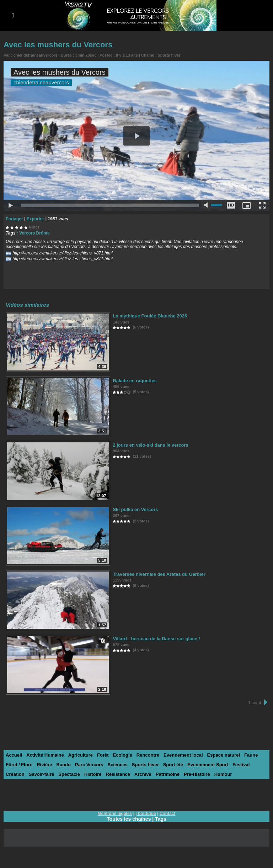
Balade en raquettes (135, 381)
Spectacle (69, 774)
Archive (143, 774)
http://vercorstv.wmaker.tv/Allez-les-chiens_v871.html (62, 253)
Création (15, 774)
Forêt (103, 755)
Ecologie (123, 755)
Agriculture (81, 755)
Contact (168, 814)
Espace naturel (224, 755)
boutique (147, 814)
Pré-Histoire (197, 774)
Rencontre (148, 755)
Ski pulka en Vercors (135, 509)
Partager (14, 219)
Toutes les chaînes (129, 819)
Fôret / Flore (19, 765)
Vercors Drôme (34, 233)
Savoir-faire (42, 774)
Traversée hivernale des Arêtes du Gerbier (159, 574)
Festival (241, 765)
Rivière (44, 765)
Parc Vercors (89, 765)
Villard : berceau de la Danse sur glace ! (156, 639)
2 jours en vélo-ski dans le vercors (150, 445)
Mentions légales (115, 814)
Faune (251, 755)
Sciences (117, 765)
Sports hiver (169, 55)
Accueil (14, 755)
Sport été (173, 765)
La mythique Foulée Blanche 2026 (150, 316)
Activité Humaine (45, 755)
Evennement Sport (208, 765)
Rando (64, 765)
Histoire (93, 774)
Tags (161, 819)
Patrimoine (168, 774)
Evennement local (183, 755)
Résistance (118, 774)
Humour (223, 774)
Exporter (35, 219)
